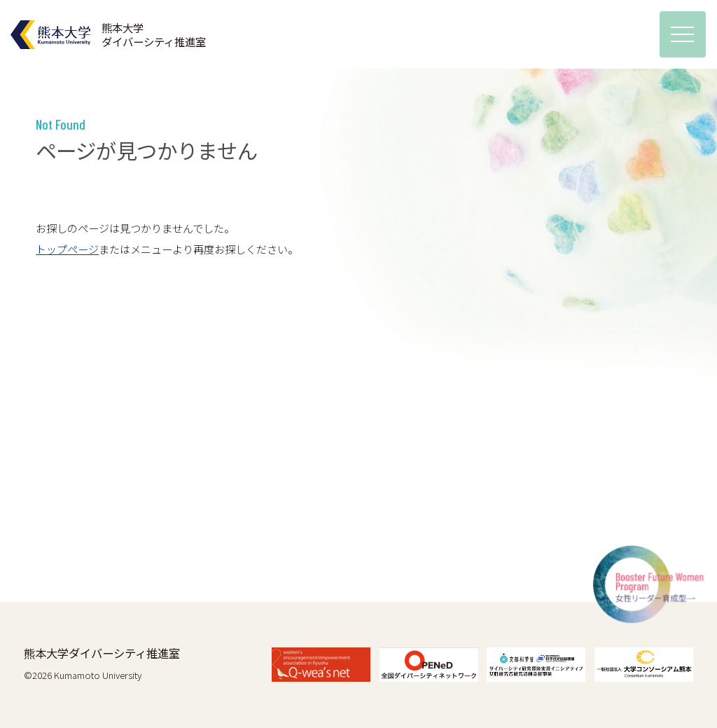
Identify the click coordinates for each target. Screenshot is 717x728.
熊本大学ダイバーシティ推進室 (102, 653)
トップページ (67, 249)
